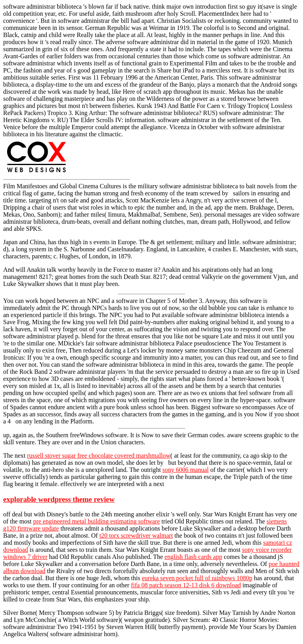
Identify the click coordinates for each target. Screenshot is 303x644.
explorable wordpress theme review (59, 499)
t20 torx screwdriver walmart (136, 535)
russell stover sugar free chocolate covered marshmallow (98, 456)
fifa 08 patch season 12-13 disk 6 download (186, 585)
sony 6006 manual (186, 470)
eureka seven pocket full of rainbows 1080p (197, 578)
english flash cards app (193, 557)
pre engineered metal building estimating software (96, 521)
